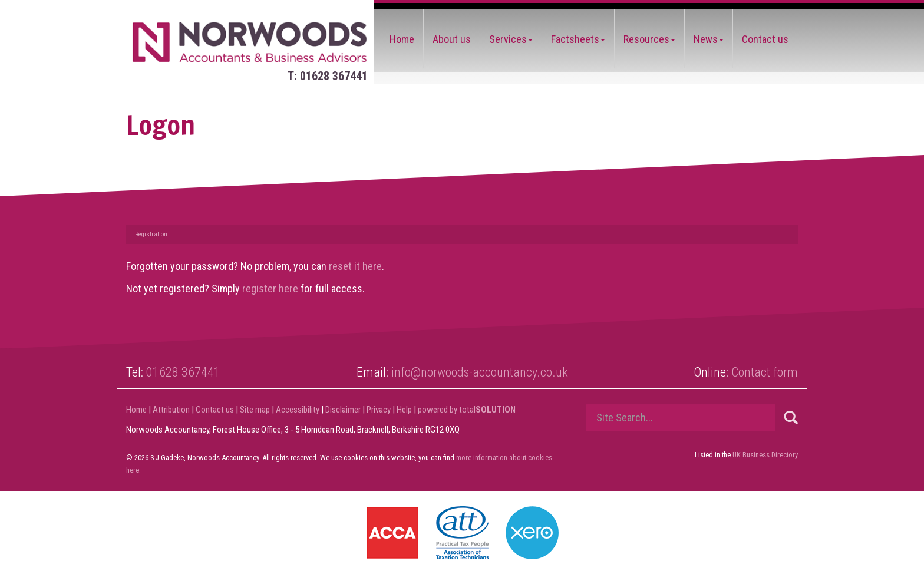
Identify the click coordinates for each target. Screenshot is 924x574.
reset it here (355, 266)
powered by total (467, 410)
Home (402, 39)
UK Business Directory (765, 455)
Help (404, 410)
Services (511, 39)
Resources (649, 39)
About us (452, 39)
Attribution (171, 410)
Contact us (765, 39)
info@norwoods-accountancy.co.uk (480, 372)
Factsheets (578, 39)
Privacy (379, 410)
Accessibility (298, 410)
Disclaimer (343, 410)
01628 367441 (183, 372)
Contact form (765, 372)
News (709, 39)
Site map (255, 410)
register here (270, 288)
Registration (151, 234)
